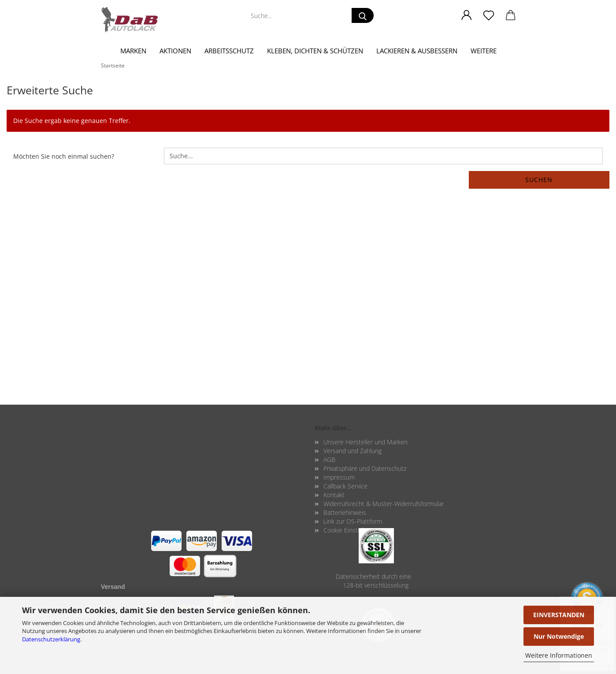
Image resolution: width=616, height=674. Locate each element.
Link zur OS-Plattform (353, 521)
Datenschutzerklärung (51, 639)
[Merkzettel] (489, 15)
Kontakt (334, 495)
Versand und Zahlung (353, 451)
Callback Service (345, 486)
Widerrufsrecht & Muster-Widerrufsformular (384, 504)
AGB (329, 460)
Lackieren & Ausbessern (417, 51)
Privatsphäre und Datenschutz (365, 468)
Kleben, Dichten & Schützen (315, 51)
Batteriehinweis (345, 512)
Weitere (484, 51)
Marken (133, 51)
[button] (467, 15)
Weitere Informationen (559, 655)
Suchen (539, 180)
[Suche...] (363, 15)
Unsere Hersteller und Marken (366, 442)
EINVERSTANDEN (559, 615)
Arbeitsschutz (229, 51)
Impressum (339, 477)
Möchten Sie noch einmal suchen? (64, 156)
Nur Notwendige (559, 636)
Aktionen (175, 51)
